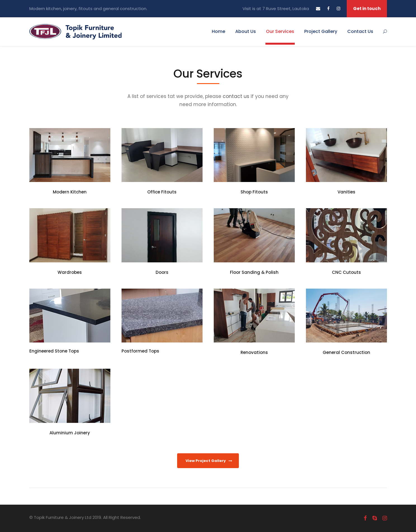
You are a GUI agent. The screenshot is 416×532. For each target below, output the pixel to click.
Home (218, 31)
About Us (246, 31)
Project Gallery (321, 31)
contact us (236, 96)
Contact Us (360, 31)
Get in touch (367, 9)
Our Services (280, 31)
